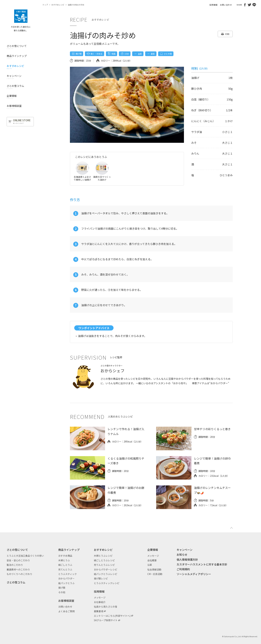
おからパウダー (66, 578)
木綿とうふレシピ (103, 556)
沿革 (150, 565)
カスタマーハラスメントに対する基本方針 (202, 564)
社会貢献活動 (154, 569)
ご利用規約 (183, 569)
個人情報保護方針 (187, 559)
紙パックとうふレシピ (106, 574)
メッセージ (100, 597)
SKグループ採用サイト (106, 620)
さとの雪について (17, 550)
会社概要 (152, 560)
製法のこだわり (15, 565)
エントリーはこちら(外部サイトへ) (112, 616)
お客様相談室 (66, 601)
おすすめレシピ (58, 5)
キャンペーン (185, 550)
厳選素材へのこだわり (18, 569)
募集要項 (99, 611)
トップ (45, 5)
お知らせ (182, 554)
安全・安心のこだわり (18, 560)
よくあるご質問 (66, 611)
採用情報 (213, 5)
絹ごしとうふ (65, 565)
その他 (62, 592)
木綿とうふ (64, 560)
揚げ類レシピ (101, 578)
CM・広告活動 (155, 574)
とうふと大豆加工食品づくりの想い (25, 556)
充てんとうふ (65, 569)
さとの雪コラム (16, 582)
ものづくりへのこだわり (19, 574)
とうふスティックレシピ (107, 583)
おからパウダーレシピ (106, 569)
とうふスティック (67, 574)
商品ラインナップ (69, 550)
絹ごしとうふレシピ (104, 560)
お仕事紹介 (100, 602)
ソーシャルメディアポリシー (194, 574)
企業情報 (153, 550)
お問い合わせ (226, 5)
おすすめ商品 (65, 556)
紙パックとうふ (66, 583)
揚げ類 (62, 588)
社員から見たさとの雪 (106, 607)
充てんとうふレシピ (104, 565)
